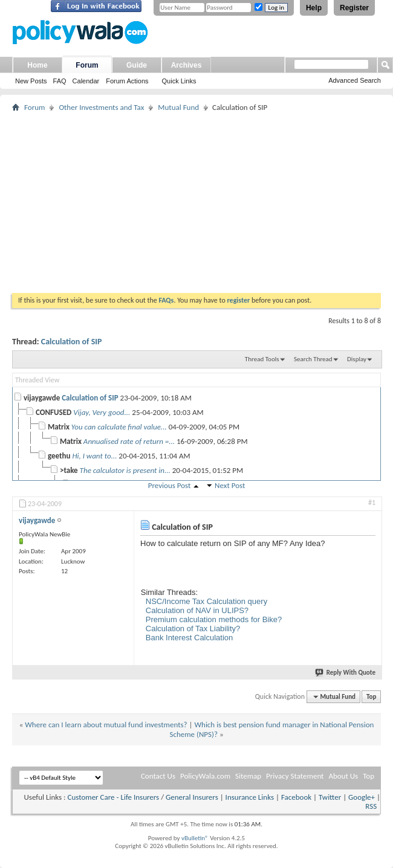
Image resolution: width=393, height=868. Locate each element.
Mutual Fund (178, 107)
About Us (343, 776)
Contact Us (158, 776)
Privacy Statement (295, 776)
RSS (371, 806)
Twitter (330, 797)
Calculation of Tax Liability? (193, 628)
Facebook (296, 797)
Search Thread (313, 359)
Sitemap (248, 776)
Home (37, 65)
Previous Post (170, 485)
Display (357, 359)
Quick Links (179, 81)
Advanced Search (355, 80)
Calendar (86, 81)
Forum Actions (127, 81)
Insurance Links (250, 797)
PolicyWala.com (205, 776)
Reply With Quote (346, 673)
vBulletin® (195, 838)
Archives (187, 65)
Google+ (362, 797)
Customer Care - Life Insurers (113, 797)
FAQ (60, 81)
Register (354, 8)
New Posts (31, 81)
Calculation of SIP (72, 342)
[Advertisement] (197, 202)
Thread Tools (262, 359)
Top (371, 697)
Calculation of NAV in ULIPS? (197, 610)
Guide (137, 65)
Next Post (230, 485)
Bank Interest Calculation (190, 638)
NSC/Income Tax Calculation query (206, 601)
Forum (87, 65)
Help (314, 8)
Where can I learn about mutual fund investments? (106, 725)
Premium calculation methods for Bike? (214, 619)
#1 (372, 503)
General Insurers (192, 797)
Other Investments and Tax (101, 107)
